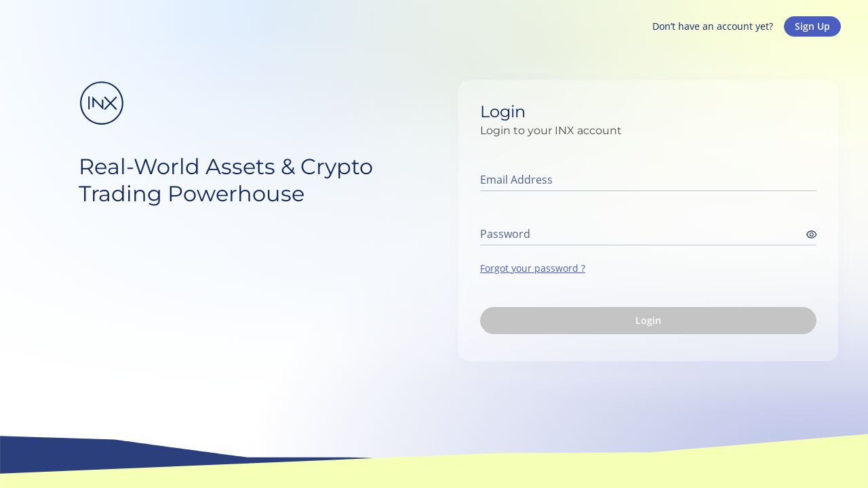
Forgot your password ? (533, 268)
